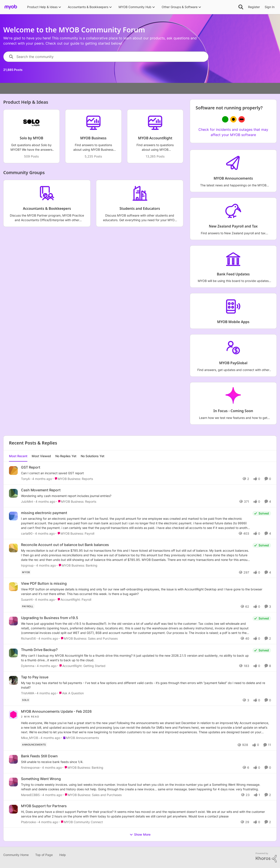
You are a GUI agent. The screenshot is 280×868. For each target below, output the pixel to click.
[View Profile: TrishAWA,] (13, 680)
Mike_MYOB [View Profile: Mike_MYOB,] (30, 738)
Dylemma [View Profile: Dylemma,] (28, 666)
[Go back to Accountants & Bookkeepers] (47, 209)
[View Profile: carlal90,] (13, 516)
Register (254, 7)
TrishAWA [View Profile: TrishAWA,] (28, 693)
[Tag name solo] (25, 700)
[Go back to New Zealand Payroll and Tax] (233, 226)
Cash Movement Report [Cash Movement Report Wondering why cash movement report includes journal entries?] (41, 490)
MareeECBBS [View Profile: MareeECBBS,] (30, 795)
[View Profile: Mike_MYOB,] (13, 715)
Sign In (270, 7)
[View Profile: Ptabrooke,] (13, 809)
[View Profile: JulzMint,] (13, 493)
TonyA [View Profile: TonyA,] (25, 479)
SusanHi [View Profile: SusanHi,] (27, 599)
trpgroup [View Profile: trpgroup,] (27, 565)
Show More (140, 835)
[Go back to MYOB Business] (93, 138)
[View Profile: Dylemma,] (13, 653)
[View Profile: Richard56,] (13, 621)
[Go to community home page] (11, 7)
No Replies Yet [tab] (66, 456)
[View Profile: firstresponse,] (13, 759)
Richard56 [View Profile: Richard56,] (28, 638)
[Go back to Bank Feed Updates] (233, 274)
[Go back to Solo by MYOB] (31, 138)
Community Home (16, 855)
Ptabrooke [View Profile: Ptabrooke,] (28, 822)
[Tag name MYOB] (26, 572)
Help (63, 855)
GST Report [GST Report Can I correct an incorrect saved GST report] (31, 467)
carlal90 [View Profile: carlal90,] (27, 533)
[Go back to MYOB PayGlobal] (233, 363)
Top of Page (44, 855)
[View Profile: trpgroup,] (13, 548)
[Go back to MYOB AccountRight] (155, 138)
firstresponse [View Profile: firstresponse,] (30, 767)
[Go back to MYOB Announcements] (233, 178)
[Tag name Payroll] (28, 606)
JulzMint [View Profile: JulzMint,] (27, 501)
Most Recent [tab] (18, 456)
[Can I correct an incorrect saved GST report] (146, 473)
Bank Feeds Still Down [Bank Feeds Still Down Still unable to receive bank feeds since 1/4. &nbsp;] (39, 756)
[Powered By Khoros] (266, 857)
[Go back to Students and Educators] (140, 209)
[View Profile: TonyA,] (13, 471)
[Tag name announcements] (34, 745)
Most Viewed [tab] (41, 456)
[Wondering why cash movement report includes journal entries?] (146, 496)
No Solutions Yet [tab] (93, 456)
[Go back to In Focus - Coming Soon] (233, 411)
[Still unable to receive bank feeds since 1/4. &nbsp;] (146, 762)
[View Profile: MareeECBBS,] (13, 782)
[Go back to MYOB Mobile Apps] (233, 322)
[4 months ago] (41, 479)
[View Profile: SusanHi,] (13, 587)
